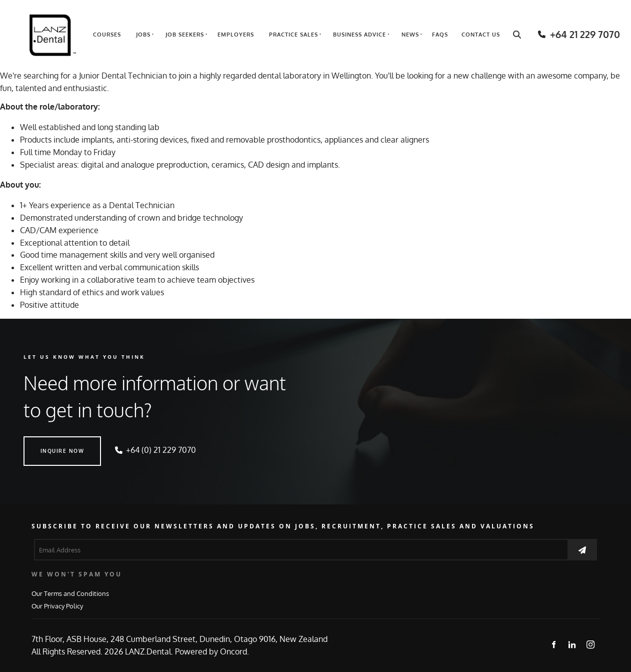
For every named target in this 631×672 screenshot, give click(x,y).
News (410, 35)
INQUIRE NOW (45, 442)
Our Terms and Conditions (70, 593)
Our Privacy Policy (57, 606)
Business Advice (359, 35)
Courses (107, 35)
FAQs (440, 35)
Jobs (143, 35)
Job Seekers (185, 35)
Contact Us (481, 35)
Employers (236, 35)
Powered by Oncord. (212, 651)
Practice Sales (293, 35)
